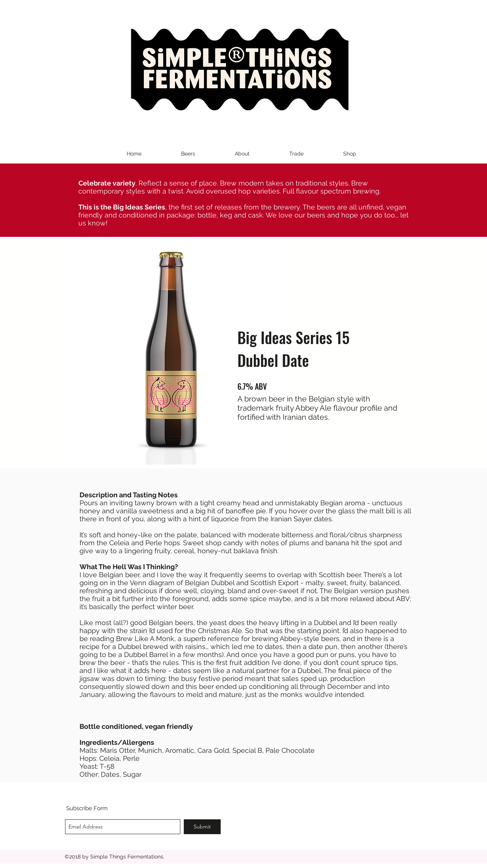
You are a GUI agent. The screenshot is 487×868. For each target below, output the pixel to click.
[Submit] (202, 827)
